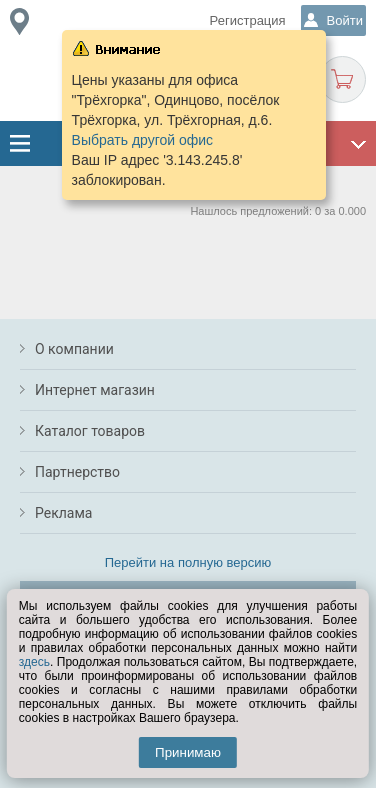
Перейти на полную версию (188, 562)
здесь (34, 662)
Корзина (342, 79)
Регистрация (248, 20)
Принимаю (188, 752)
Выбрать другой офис (143, 140)
